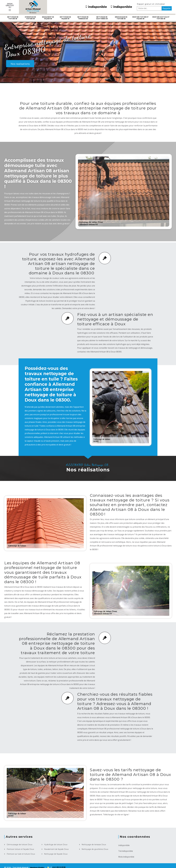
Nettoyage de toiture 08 (13, 18)
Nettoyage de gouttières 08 (102, 18)
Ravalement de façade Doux (56, 849)
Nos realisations (20, 64)
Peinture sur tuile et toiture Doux (21, 854)
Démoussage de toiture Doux (19, 845)
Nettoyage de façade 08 (65, 18)
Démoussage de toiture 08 (121, 18)
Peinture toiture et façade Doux (20, 849)
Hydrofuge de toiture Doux (56, 845)
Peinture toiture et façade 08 (140, 18)
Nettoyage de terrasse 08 (83, 18)
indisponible (96, 7)
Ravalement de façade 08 (48, 18)
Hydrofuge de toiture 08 (30, 18)
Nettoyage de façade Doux (56, 854)
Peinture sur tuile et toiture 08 (161, 18)
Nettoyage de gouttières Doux (95, 849)
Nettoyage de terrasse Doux (94, 845)
